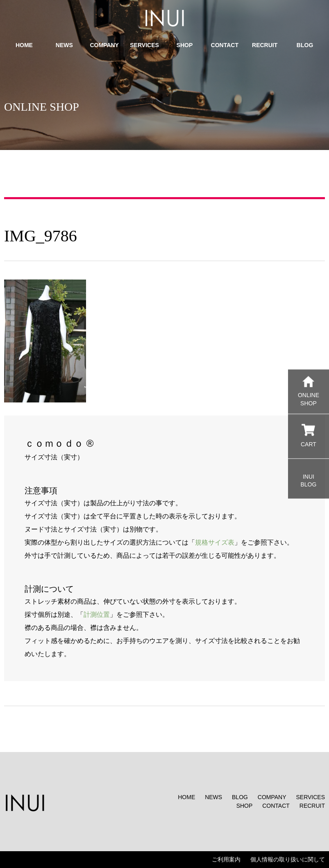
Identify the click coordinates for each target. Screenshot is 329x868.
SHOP (245, 806)
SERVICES (310, 797)
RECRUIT (312, 806)
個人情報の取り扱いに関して (288, 859)
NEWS (213, 797)
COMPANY (272, 797)
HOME (186, 797)
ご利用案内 (226, 859)
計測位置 (97, 615)
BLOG (240, 797)
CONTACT (276, 806)
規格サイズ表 (215, 542)
